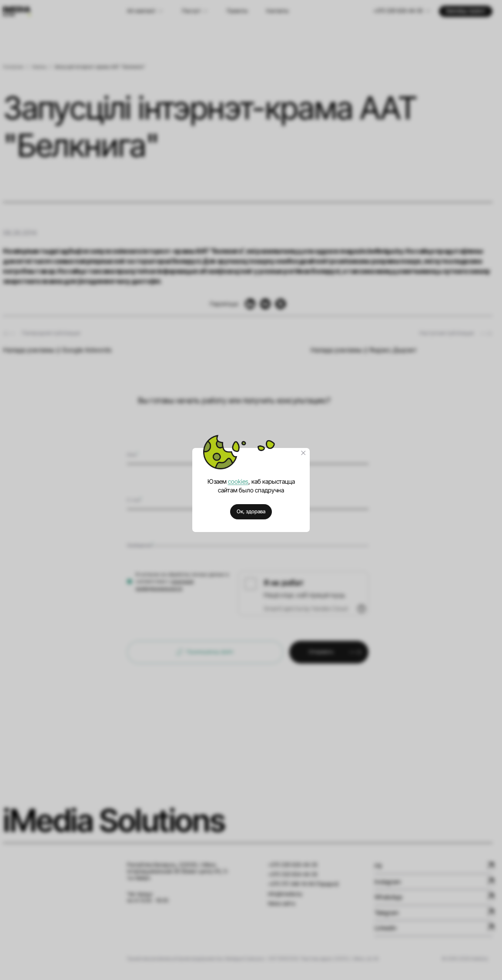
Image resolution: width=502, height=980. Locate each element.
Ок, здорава (251, 512)
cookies (238, 481)
